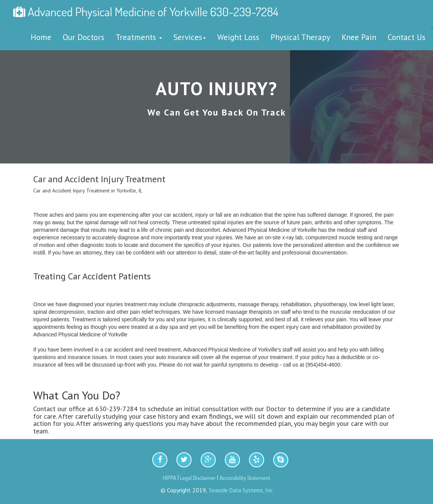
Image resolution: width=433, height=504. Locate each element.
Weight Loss (238, 37)
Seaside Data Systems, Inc (240, 490)
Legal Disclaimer (198, 478)
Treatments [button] (139, 37)
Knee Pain (359, 37)
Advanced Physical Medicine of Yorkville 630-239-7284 (146, 12)
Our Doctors (84, 37)
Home (41, 37)
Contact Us (407, 37)
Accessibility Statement (245, 478)
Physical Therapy (300, 37)
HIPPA (170, 478)
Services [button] (190, 37)
